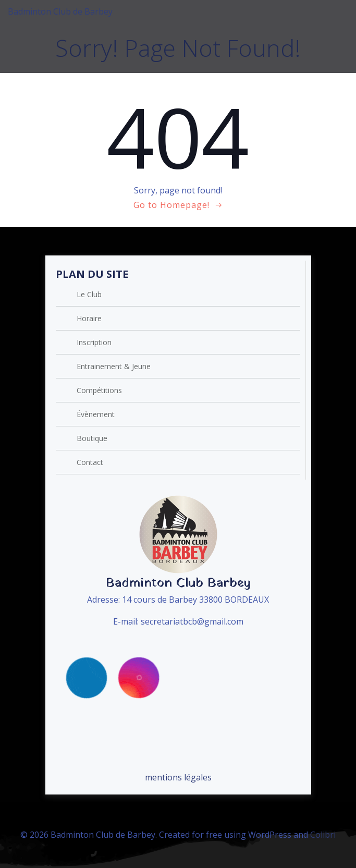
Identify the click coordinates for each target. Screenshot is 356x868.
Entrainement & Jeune (114, 366)
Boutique (92, 438)
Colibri (323, 835)
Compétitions (99, 390)
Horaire (89, 318)
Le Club (89, 294)
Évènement (96, 414)
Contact (90, 462)
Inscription (94, 342)
